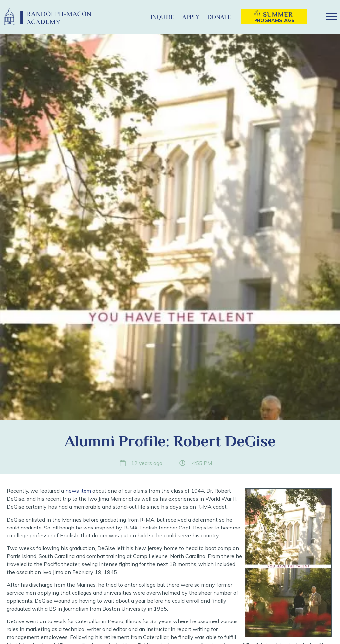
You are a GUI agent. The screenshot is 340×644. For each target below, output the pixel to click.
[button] (136, 17)
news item (78, 491)
